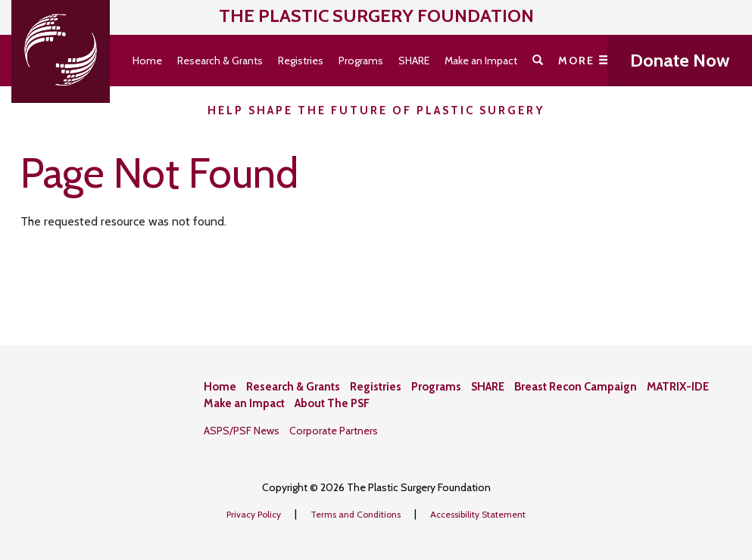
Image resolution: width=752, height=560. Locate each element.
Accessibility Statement (478, 514)
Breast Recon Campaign (576, 387)
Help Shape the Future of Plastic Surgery (376, 110)
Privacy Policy (255, 514)
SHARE (414, 61)
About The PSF (332, 403)
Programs (361, 61)
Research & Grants (220, 61)
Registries (301, 61)
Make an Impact (481, 61)
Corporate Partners (334, 431)
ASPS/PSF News (242, 431)
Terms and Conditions (357, 514)
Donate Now (680, 60)
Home (147, 61)
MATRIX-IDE (678, 387)
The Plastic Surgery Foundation (376, 16)
